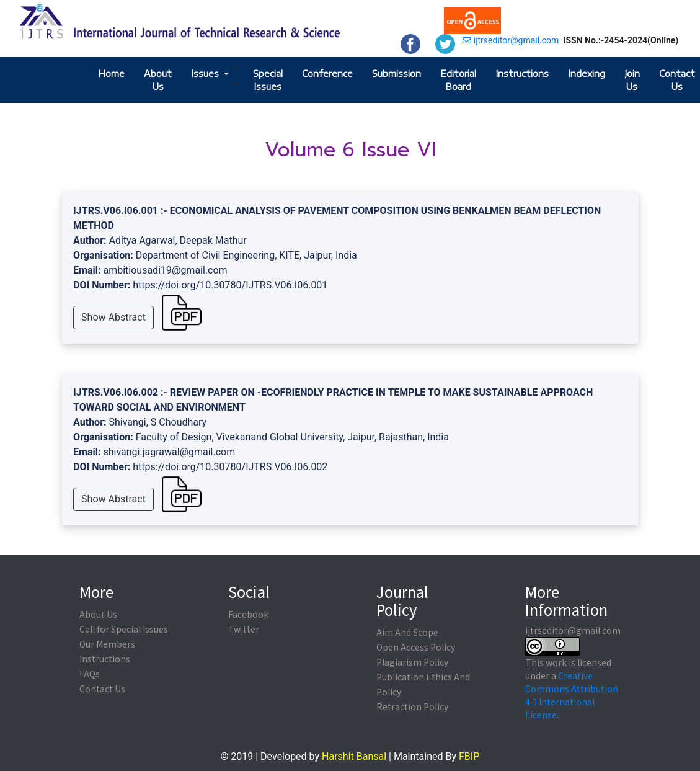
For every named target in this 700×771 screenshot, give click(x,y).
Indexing (587, 74)
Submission (397, 74)
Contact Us (677, 80)
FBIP (469, 756)
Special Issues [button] (268, 80)
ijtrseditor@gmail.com (511, 40)
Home (111, 74)
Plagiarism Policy (412, 662)
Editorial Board (458, 80)
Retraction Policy (412, 706)
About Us (158, 80)
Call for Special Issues (124, 629)
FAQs (90, 674)
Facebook (248, 614)
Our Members (107, 644)
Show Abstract (113, 317)
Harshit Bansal (354, 756)
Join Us (632, 80)
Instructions (522, 74)
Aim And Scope (407, 632)
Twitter (244, 629)
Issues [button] (206, 74)
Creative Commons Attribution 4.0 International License (572, 695)
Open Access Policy (416, 647)
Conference (327, 74)
